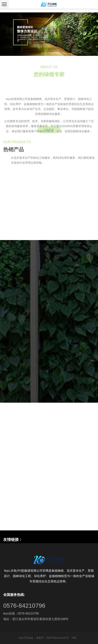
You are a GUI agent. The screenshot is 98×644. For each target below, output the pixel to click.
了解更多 (49, 131)
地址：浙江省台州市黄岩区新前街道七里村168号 (36, 619)
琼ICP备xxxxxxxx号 (58, 638)
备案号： (41, 638)
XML (74, 638)
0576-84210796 (24, 606)
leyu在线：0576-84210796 (21, 613)
